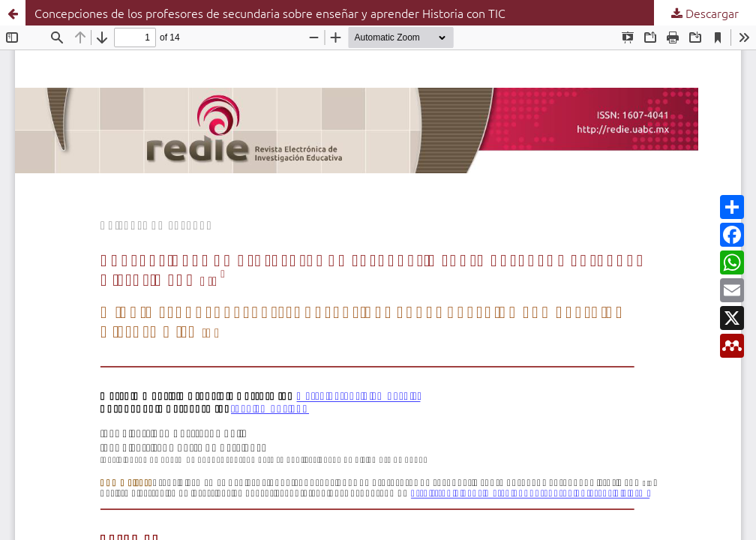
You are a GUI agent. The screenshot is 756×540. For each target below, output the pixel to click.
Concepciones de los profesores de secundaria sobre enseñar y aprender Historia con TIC (270, 13)
